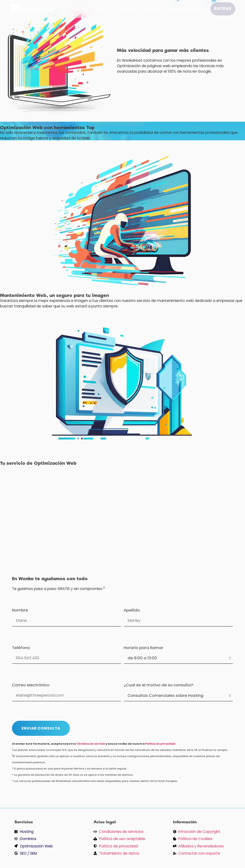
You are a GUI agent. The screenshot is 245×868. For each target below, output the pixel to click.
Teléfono (21, 648)
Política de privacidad (160, 744)
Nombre (20, 611)
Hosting (80, 9)
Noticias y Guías (185, 9)
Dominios (126, 9)
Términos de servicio (91, 744)
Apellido (132, 611)
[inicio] (31, 12)
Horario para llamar (143, 648)
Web (102, 9)
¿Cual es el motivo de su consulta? (158, 685)
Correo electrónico (31, 685)
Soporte (152, 9)
